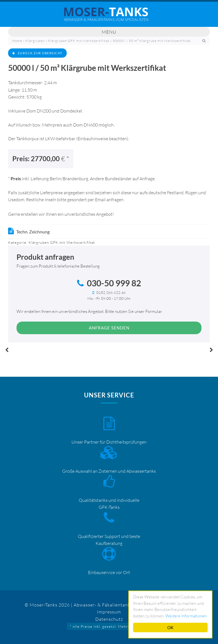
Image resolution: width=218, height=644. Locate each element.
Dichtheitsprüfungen (126, 442)
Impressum (109, 612)
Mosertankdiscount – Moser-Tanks (109, 17)
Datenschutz (109, 619)
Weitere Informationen (186, 616)
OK (170, 627)
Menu (109, 32)
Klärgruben (35, 41)
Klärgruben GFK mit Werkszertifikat (79, 41)
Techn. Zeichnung (33, 232)
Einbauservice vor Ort (109, 572)
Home (17, 41)
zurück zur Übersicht (37, 53)
